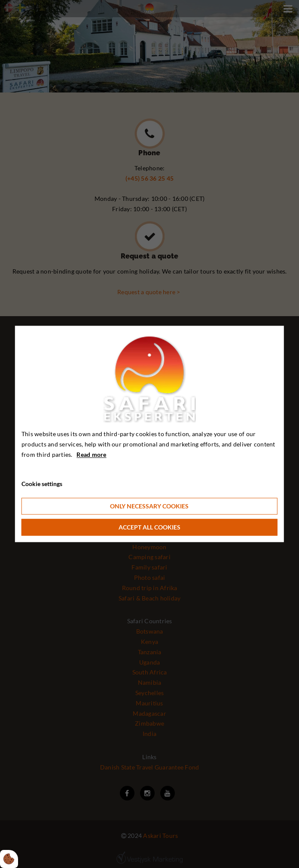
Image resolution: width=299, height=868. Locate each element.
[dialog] (149, 434)
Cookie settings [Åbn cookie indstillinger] (42, 484)
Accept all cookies (149, 528)
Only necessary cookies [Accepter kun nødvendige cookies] (149, 506)
